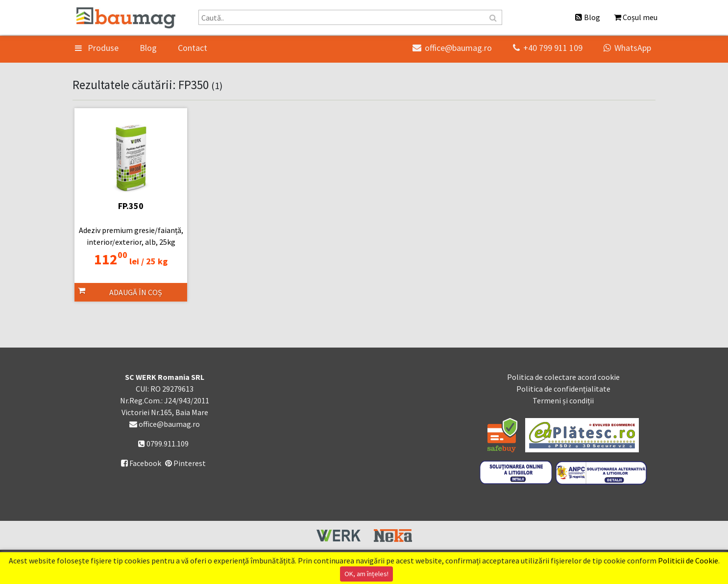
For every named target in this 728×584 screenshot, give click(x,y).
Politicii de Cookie (688, 561)
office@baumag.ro (452, 48)
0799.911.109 (163, 444)
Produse (97, 48)
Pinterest (185, 463)
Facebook (141, 463)
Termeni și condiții (563, 400)
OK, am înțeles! (366, 574)
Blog (148, 48)
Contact (193, 48)
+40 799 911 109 (548, 48)
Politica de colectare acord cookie (563, 377)
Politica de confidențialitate (563, 389)
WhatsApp (627, 48)
